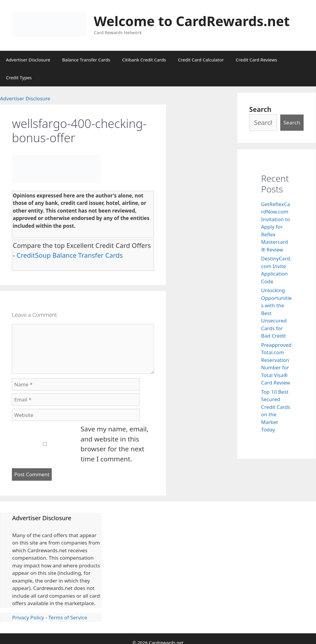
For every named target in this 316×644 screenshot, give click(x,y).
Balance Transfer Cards (86, 60)
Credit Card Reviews (256, 60)
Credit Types (19, 77)
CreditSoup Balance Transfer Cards (70, 255)
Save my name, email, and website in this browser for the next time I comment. (114, 444)
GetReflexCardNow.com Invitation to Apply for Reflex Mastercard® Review (275, 227)
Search (260, 109)
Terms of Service (68, 617)
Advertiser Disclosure (28, 60)
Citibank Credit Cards (144, 60)
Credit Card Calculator (201, 60)
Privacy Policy (28, 617)
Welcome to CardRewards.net (192, 21)
